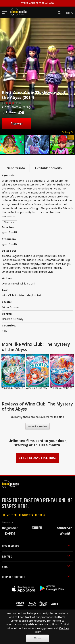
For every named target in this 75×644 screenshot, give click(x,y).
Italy (4, 331)
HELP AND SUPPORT (36, 577)
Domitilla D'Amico (55, 256)
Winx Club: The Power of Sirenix (43, 388)
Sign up (16, 123)
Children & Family (13, 319)
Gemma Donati (54, 260)
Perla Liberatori (11, 268)
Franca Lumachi (31, 268)
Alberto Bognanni (12, 256)
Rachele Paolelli (52, 268)
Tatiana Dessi (35, 260)
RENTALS (36, 556)
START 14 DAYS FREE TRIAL (37, 458)
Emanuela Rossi (11, 272)
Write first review (38, 426)
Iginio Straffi (9, 244)
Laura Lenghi (62, 264)
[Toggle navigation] (6, 11)
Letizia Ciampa (33, 256)
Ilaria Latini (47, 264)
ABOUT (36, 567)
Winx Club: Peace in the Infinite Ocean (22, 388)
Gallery (67, 132)
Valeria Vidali (30, 272)
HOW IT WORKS (36, 546)
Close (37, 638)
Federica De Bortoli (14, 260)
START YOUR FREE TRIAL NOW (37, 3)
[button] (58, 13)
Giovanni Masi (10, 284)
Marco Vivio (46, 272)
